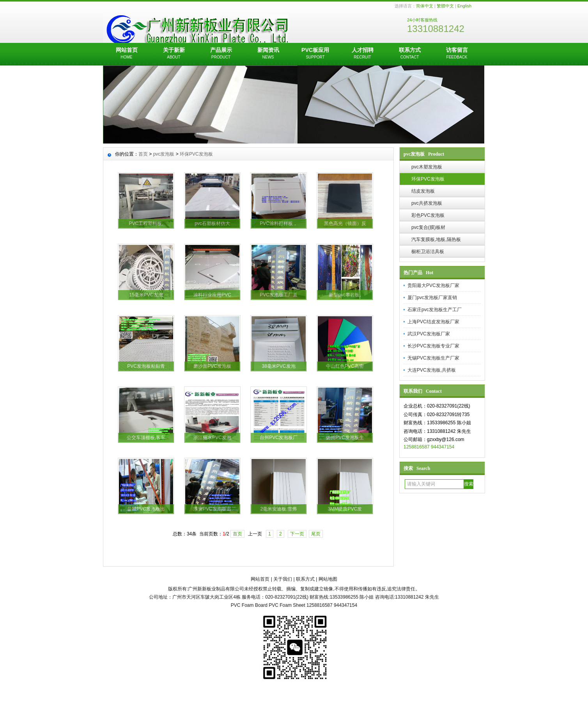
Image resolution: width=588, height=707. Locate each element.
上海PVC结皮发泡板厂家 (433, 322)
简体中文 (425, 6)
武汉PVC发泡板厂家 (429, 334)
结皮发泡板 (423, 191)
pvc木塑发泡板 (427, 167)
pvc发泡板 (164, 154)
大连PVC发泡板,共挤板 (432, 370)
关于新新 (174, 54)
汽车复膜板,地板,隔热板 (436, 239)
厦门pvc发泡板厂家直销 (432, 298)
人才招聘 (362, 54)
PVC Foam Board (249, 605)
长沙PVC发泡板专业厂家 (433, 346)
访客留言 (457, 54)
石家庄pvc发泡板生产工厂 (435, 310)
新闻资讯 (268, 54)
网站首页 (127, 54)
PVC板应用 (315, 54)
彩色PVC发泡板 (428, 215)
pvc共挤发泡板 (427, 203)
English (464, 6)
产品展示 (221, 54)
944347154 (443, 447)
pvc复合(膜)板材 (428, 227)
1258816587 (417, 447)
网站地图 (328, 579)
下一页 (297, 534)
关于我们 (283, 579)
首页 (143, 154)
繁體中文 (445, 6)
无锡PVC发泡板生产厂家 (433, 358)
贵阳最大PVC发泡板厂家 (433, 285)
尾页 (316, 534)
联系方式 (410, 54)
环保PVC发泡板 (428, 179)
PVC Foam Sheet (287, 605)
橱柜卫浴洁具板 (428, 252)
